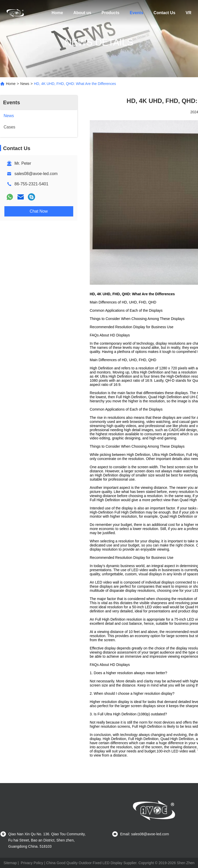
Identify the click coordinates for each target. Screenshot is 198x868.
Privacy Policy (32, 863)
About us (82, 13)
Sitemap (10, 863)
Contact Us (164, 13)
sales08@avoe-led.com (36, 174)
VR (188, 13)
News (25, 84)
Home (57, 13)
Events (136, 13)
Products (110, 13)
